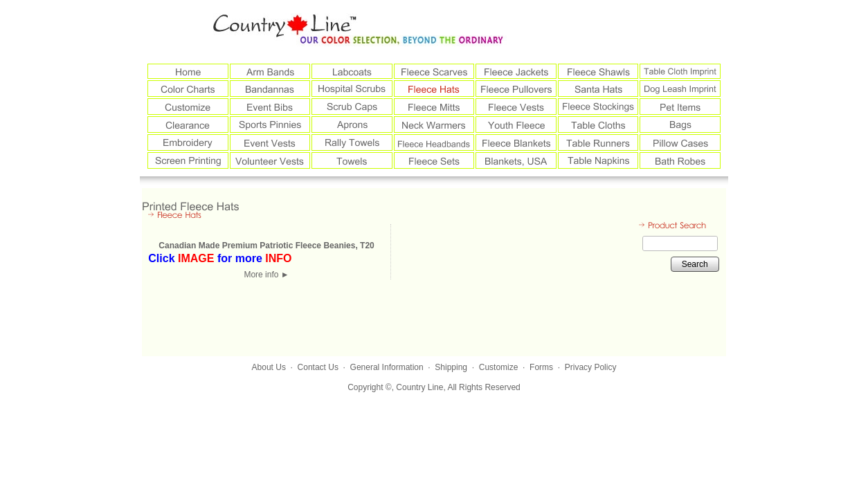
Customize (499, 367)
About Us (269, 367)
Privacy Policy (591, 367)
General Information (387, 367)
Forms (541, 367)
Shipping (451, 367)
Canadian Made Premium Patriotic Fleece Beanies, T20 (266, 246)
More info (266, 275)
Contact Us (318, 367)
